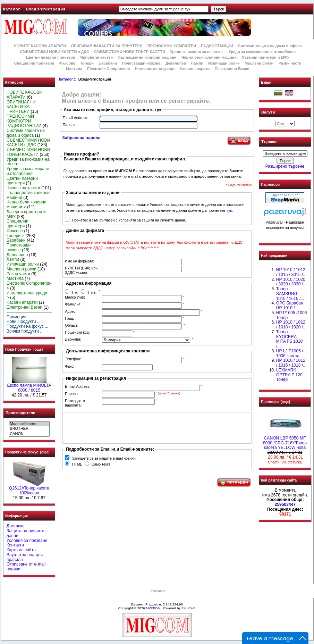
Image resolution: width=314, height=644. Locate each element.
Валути (268, 112)
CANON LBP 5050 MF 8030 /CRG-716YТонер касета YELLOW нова (285, 441)
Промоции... (18, 317)
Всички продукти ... (25, 331)
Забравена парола (81, 138)
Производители (20, 413)
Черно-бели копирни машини (209, 57)
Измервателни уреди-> (28, 295)
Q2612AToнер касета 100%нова (29, 489)
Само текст (101, 464)
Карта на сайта (21, 550)
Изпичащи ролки (224, 63)
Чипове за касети (96, 57)
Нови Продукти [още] (24, 349)
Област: (71, 325)
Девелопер (176, 63)
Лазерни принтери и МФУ (265, 57)
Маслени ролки (259, 63)
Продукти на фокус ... (27, 326)
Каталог (12, 9)
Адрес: (71, 312)
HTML (77, 464)
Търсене (269, 142)
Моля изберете (29, 424)
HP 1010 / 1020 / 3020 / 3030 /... (291, 282)
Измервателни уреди (155, 69)
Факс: (70, 366)
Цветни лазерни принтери (51, 57)
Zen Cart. (189, 608)
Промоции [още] (275, 402)
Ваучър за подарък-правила (26, 557)
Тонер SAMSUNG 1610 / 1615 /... (290, 294)
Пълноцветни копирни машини (147, 57)
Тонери (87, 63)
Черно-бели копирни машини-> (27, 204)
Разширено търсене (285, 166)
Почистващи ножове (141, 63)
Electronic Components (108, 69)
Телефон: (73, 359)
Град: (69, 319)
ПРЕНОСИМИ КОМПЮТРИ (172, 46)
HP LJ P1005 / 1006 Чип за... (290, 353)
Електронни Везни (232, 69)
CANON (29, 434)
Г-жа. (92, 292)
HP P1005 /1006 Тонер (292, 315)
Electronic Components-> (29, 286)
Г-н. (75, 292)
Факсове (67, 63)
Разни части (290, 63)
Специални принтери (34, 63)
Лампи (197, 63)
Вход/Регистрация (46, 9)
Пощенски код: (77, 332)
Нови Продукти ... (24, 321)
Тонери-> (15, 236)
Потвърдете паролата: (75, 403)
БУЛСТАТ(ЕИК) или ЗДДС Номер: (81, 270)
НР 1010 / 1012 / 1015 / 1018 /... (291, 363)
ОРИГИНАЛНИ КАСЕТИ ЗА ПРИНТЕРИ (107, 46)
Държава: (73, 339)
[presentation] (117, 428)
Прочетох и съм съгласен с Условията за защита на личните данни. (129, 220)
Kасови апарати (194, 69)
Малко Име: (75, 297)
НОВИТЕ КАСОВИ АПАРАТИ (40, 46)
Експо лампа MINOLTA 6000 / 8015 (29, 386)
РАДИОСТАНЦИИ (217, 46)
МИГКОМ (153, 608)
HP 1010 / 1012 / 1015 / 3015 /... (291, 272)
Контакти (15, 545)
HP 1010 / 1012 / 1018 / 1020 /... (291, 325)
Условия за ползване (27, 541)
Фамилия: (73, 304)
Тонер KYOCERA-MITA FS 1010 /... (289, 339)
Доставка (16, 526)
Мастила (74, 69)
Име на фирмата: (79, 261)
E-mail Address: (75, 118)
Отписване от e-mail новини (26, 567)
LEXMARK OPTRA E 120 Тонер (289, 375)
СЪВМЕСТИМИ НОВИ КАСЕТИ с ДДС (54, 52)
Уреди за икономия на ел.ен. (197, 52)
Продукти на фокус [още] (27, 452)
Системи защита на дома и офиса (270, 46)
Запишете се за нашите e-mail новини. (104, 458)
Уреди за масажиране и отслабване (262, 52)
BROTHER (29, 429)
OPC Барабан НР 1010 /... (290, 306)
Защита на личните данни (26, 533)
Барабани (108, 63)
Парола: (70, 125)
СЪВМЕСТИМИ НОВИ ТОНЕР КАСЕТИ (130, 52)
